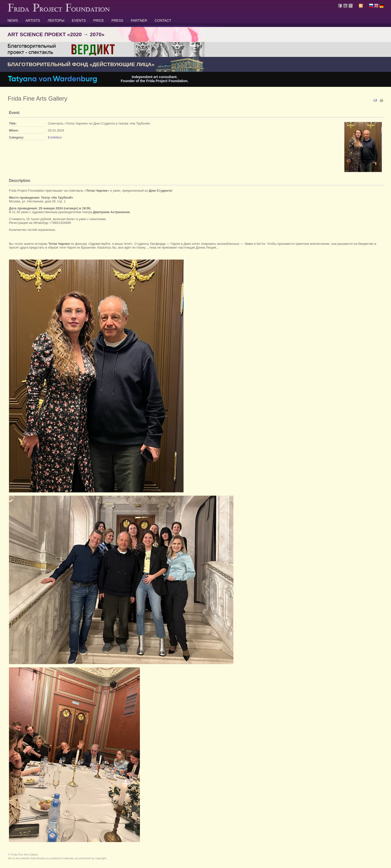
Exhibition (55, 137)
